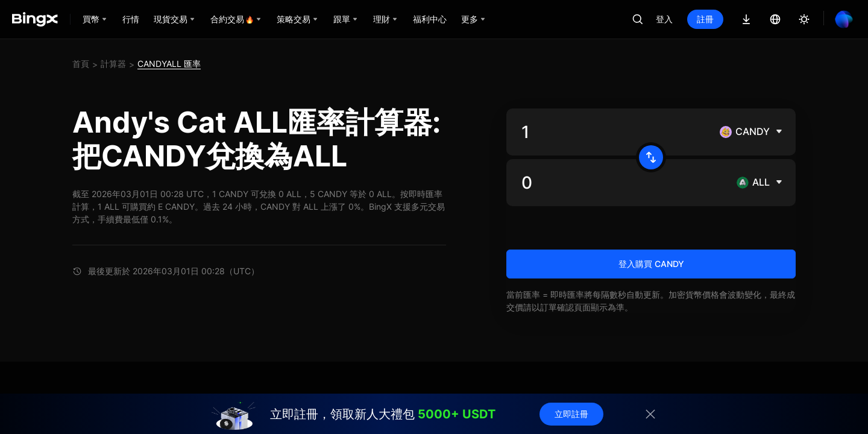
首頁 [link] (81, 64)
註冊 (705, 19)
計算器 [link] (113, 64)
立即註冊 (571, 414)
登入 (664, 19)
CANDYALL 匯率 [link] (169, 64)
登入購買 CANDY (651, 264)
